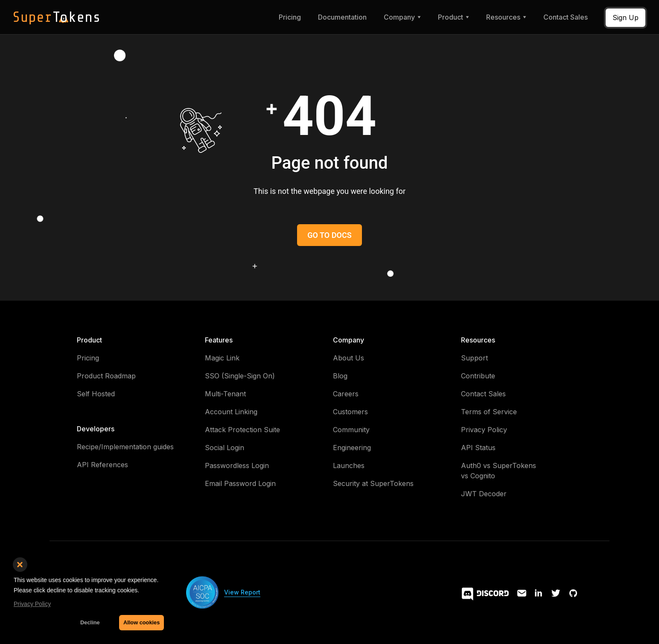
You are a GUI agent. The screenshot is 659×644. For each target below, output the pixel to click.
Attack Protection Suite (242, 430)
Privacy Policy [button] (32, 604)
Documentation (342, 17)
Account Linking (231, 412)
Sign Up (625, 18)
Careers (346, 394)
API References (102, 465)
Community (351, 430)
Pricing (290, 17)
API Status (478, 448)
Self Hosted (96, 394)
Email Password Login (240, 483)
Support (474, 358)
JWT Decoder (484, 494)
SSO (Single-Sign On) (240, 376)
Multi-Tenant (225, 394)
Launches (349, 465)
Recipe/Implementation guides (125, 447)
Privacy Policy (484, 430)
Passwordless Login (237, 465)
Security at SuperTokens (373, 483)
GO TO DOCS (329, 235)
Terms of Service (489, 412)
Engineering (352, 448)
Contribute (478, 376)
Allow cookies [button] (141, 622)
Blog (340, 376)
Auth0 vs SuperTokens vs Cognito (499, 471)
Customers (350, 412)
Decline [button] (90, 622)
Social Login (225, 448)
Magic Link (222, 358)
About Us (348, 358)
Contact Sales (566, 17)
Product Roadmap (106, 376)
